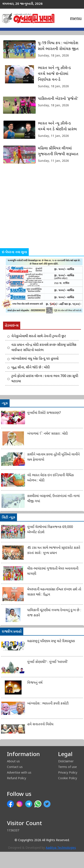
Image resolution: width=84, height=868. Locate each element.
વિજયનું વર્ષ (35, 683)
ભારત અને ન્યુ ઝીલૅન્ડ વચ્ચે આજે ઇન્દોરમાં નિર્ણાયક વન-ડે (54, 74)
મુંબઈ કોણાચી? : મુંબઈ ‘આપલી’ (47, 662)
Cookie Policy (68, 778)
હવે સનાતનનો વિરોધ (40, 725)
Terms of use (67, 767)
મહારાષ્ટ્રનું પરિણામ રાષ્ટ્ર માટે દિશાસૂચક (51, 641)
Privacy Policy (68, 772)
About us (13, 761)
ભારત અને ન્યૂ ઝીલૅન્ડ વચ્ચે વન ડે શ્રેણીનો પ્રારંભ (57, 126)
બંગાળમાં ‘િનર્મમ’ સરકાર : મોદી (47, 434)
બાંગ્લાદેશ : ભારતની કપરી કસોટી (48, 704)
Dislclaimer (66, 761)
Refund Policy (17, 778)
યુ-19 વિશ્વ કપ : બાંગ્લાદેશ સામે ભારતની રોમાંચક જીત (58, 46)
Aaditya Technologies (61, 848)
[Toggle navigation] (76, 18)
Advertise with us (19, 772)
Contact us (15, 767)
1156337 (13, 830)
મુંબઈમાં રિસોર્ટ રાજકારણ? (44, 413)
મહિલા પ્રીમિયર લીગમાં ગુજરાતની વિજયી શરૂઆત (58, 151)
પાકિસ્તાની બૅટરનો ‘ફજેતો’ (58, 99)
